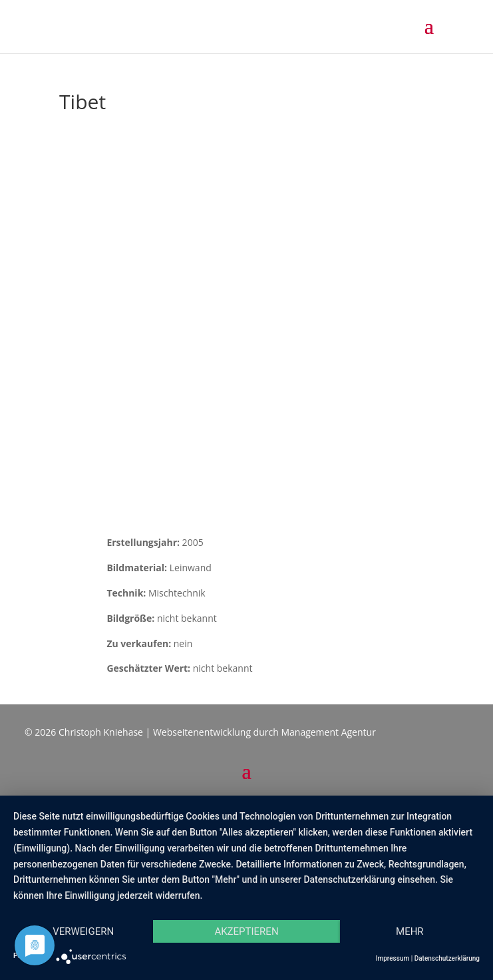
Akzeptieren (246, 931)
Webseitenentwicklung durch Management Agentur (264, 732)
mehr (410, 931)
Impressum (393, 958)
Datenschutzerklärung (447, 958)
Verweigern (83, 931)
